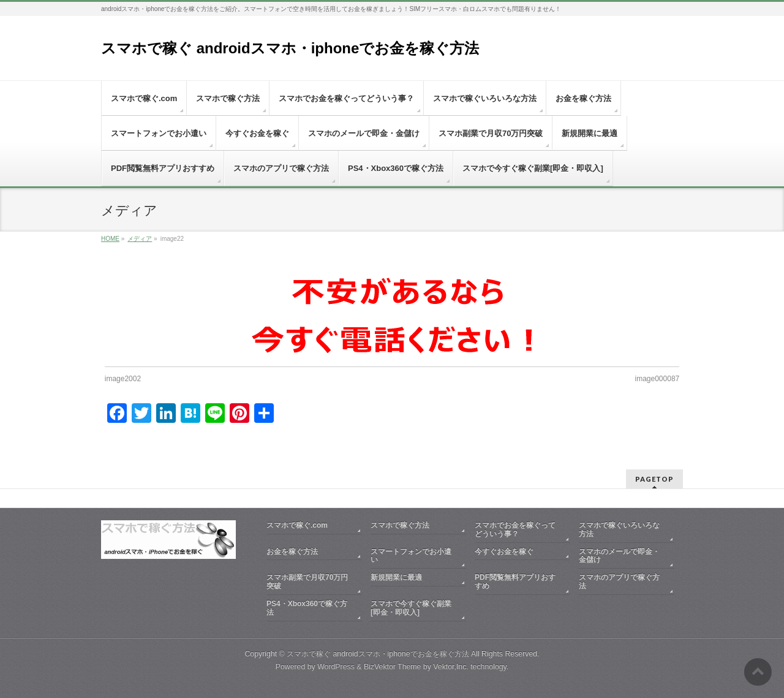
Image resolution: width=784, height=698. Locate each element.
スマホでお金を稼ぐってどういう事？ (515, 529)
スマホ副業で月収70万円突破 (307, 582)
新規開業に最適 (396, 577)
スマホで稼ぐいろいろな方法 (619, 529)
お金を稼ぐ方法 (292, 552)
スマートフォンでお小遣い (411, 556)
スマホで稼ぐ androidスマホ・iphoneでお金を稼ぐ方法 (290, 48)
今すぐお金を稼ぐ (504, 552)
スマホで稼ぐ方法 (400, 525)
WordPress (336, 667)
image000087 (658, 379)
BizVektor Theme (393, 667)
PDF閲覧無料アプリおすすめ (515, 582)
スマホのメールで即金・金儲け (619, 556)
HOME (110, 239)
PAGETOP (654, 479)
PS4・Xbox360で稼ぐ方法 (307, 608)
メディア (140, 239)
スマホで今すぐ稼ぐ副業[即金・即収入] (411, 608)
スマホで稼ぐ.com (297, 525)
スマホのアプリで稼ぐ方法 (619, 582)
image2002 (123, 379)
